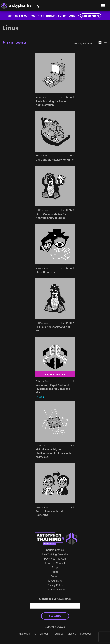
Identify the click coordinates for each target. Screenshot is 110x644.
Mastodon (24, 634)
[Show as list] (105, 42)
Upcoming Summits (55, 563)
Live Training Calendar (55, 554)
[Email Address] (55, 606)
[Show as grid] (100, 42)
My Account (55, 581)
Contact (55, 576)
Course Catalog (55, 550)
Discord (72, 634)
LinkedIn (45, 634)
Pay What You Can (55, 559)
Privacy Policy (55, 585)
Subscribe (55, 616)
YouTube (58, 634)
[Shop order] (77, 43)
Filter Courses (15, 43)
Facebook (86, 634)
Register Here (91, 15)
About (55, 572)
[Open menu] (103, 6)
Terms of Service (55, 590)
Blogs (55, 567)
